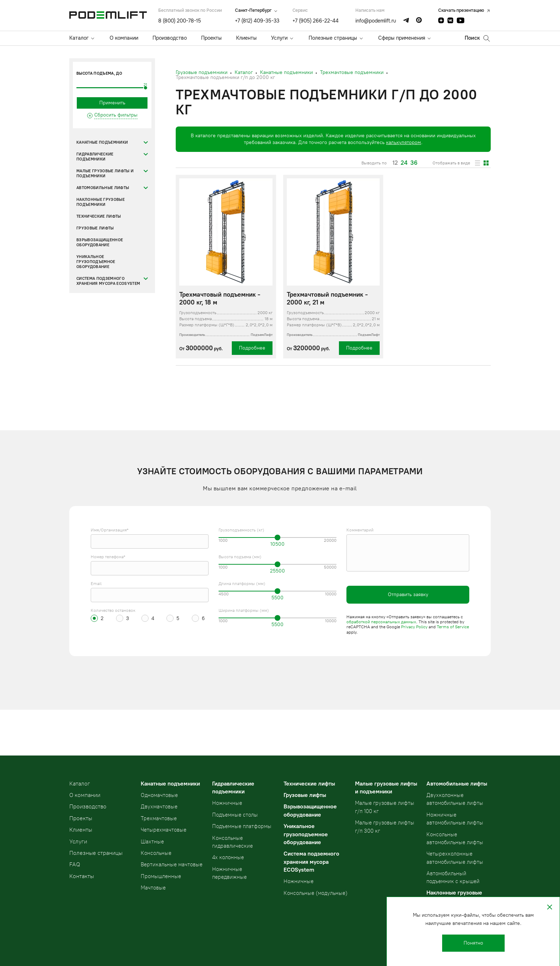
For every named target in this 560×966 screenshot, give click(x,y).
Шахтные (152, 842)
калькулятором (404, 142)
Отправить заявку (408, 595)
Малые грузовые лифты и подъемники (105, 174)
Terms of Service (453, 627)
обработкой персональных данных (381, 622)
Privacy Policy (414, 627)
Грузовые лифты (95, 228)
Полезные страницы (333, 38)
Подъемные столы (235, 815)
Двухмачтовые (159, 807)
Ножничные (227, 803)
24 (404, 163)
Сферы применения (402, 38)
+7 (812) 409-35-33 (257, 21)
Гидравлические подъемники (95, 157)
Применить (112, 103)
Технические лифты (99, 216)
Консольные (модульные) (316, 893)
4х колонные (228, 857)
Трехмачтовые (159, 818)
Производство (170, 38)
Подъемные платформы (242, 826)
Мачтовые (153, 888)
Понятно (473, 943)
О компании (124, 38)
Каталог (79, 38)
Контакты (82, 876)
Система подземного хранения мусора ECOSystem (108, 281)
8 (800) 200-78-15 (180, 21)
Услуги (279, 38)
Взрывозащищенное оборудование (100, 242)
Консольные (156, 853)
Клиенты (246, 38)
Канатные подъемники (102, 142)
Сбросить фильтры (116, 115)
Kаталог (80, 784)
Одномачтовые (159, 795)
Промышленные (161, 876)
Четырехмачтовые (164, 830)
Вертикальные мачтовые (172, 865)
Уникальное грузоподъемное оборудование (96, 262)
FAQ (75, 864)
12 (395, 163)
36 (414, 163)
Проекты (211, 38)
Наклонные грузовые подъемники (101, 202)
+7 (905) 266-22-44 (316, 21)
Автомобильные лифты (103, 188)
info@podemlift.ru (376, 21)
